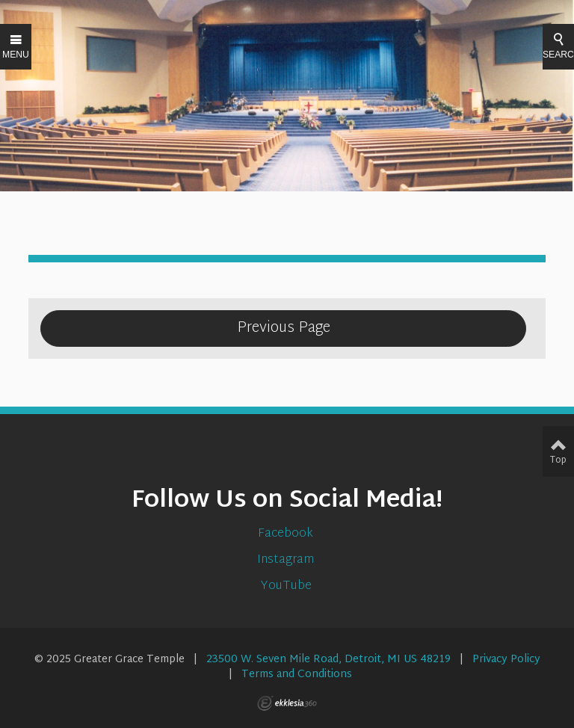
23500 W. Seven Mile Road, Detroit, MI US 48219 (328, 660)
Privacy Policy (506, 660)
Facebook (287, 534)
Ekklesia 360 (287, 703)
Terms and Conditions (297, 675)
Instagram (287, 560)
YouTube (287, 586)
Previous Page (284, 328)
